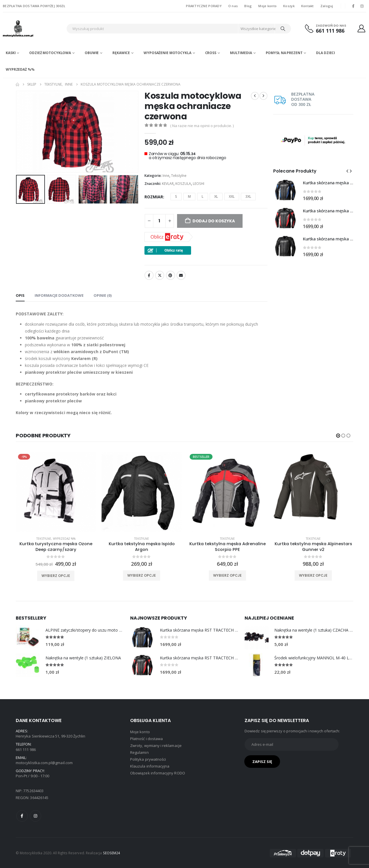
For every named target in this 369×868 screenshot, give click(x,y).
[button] (347, 171)
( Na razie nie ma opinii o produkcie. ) (202, 126)
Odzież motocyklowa (50, 53)
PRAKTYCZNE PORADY (204, 6)
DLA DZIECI (326, 53)
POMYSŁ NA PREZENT (284, 53)
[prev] (255, 96)
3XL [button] (248, 196)
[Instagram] (362, 6)
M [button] (189, 196)
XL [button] (216, 196)
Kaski (11, 53)
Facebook (149, 275)
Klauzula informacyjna (150, 766)
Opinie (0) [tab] (103, 295)
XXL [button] (232, 196)
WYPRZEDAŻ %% (20, 69)
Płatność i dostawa (146, 739)
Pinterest (170, 275)
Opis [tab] (20, 295)
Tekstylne (179, 176)
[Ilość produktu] (159, 221)
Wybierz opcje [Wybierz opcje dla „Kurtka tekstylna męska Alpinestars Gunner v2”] (313, 575)
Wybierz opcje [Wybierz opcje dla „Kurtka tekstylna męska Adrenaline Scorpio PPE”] (227, 575)
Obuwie (92, 53)
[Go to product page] (285, 190)
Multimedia (241, 53)
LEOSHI (199, 184)
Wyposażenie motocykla (167, 53)
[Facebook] (353, 6)
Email (181, 275)
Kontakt (307, 6)
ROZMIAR (154, 197)
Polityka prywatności (148, 759)
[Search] (283, 29)
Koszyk (289, 6)
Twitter (160, 275)
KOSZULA (183, 184)
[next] (263, 96)
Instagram (35, 816)
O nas (233, 6)
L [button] (203, 196)
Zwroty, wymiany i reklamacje (156, 746)
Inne (166, 176)
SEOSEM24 (112, 853)
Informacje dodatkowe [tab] (59, 295)
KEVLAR (168, 184)
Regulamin (139, 752)
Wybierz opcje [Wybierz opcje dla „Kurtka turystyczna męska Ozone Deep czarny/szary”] (56, 576)
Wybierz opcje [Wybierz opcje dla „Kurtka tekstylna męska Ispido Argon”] (142, 575)
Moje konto (267, 6)
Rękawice (121, 53)
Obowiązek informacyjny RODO (158, 773)
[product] (56, 492)
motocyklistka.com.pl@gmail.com (44, 763)
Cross (211, 53)
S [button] (176, 196)
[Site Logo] (33, 28)
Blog (248, 6)
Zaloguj (327, 6)
